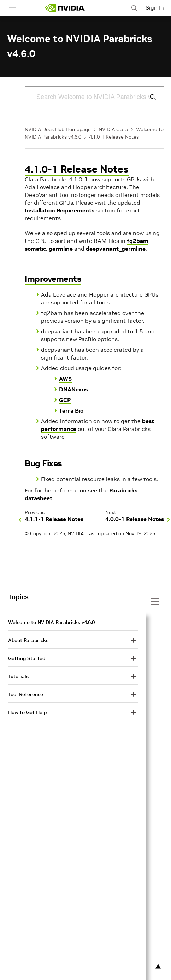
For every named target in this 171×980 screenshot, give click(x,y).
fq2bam (138, 241)
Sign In (155, 7)
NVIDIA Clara (113, 129)
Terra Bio (71, 410)
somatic (35, 249)
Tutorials (18, 676)
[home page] (65, 8)
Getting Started (27, 658)
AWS (65, 379)
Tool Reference (26, 694)
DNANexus (73, 389)
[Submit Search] (149, 97)
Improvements (53, 279)
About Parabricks (28, 640)
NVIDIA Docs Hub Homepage (58, 129)
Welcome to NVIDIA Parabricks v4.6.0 (51, 622)
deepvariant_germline (116, 249)
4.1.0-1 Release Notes (114, 137)
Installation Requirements (60, 210)
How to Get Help (27, 712)
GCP (65, 400)
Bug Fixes (43, 463)
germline (61, 249)
